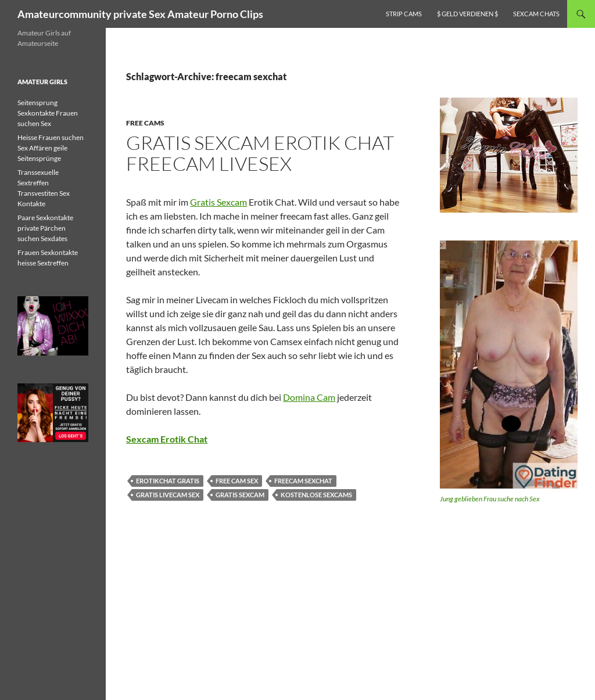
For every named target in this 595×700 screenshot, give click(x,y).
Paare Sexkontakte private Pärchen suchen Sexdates (45, 228)
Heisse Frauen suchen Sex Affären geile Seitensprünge (51, 148)
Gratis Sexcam (218, 202)
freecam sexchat (303, 481)
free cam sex (237, 481)
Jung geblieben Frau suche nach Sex (490, 499)
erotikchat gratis (168, 481)
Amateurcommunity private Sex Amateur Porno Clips (140, 14)
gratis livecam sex (168, 495)
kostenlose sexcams (316, 495)
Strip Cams (404, 14)
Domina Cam (309, 397)
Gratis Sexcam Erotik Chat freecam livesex (260, 153)
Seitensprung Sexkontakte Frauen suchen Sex (48, 113)
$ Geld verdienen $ (467, 14)
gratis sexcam (240, 495)
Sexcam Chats (536, 14)
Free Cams (145, 123)
